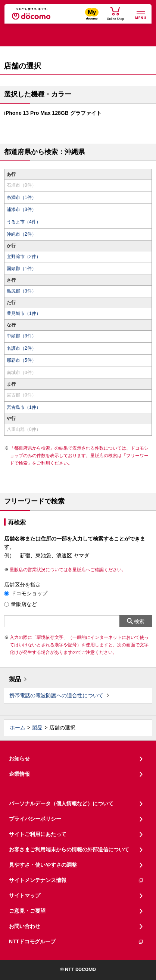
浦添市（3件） (21, 209)
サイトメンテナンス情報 (76, 880)
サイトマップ (25, 895)
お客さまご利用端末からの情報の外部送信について (69, 849)
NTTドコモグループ (76, 942)
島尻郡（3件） (21, 291)
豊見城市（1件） (24, 313)
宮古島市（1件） (24, 407)
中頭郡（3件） (21, 336)
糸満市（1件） (21, 197)
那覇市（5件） (21, 360)
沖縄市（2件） (21, 234)
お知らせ (19, 759)
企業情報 (19, 774)
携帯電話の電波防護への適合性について (56, 695)
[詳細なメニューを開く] (141, 14)
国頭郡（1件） (21, 269)
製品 (15, 679)
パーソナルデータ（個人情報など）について (61, 803)
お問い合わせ (25, 926)
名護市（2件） (21, 348)
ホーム (18, 728)
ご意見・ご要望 (27, 911)
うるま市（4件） (24, 222)
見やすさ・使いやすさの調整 (43, 865)
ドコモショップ (29, 593)
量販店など (24, 604)
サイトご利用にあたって (38, 834)
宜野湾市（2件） (24, 257)
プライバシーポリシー (35, 819)
